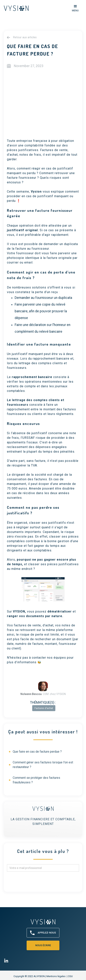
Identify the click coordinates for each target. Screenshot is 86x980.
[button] (75, 8)
